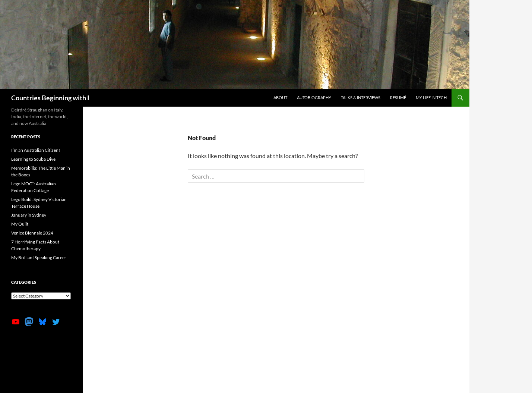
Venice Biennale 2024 (32, 233)
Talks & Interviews (361, 98)
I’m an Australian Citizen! (36, 150)
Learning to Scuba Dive (33, 159)
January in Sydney (29, 215)
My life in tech (431, 98)
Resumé (398, 98)
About (280, 98)
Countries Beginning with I (50, 98)
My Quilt (20, 224)
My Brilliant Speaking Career (39, 257)
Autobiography (314, 98)
